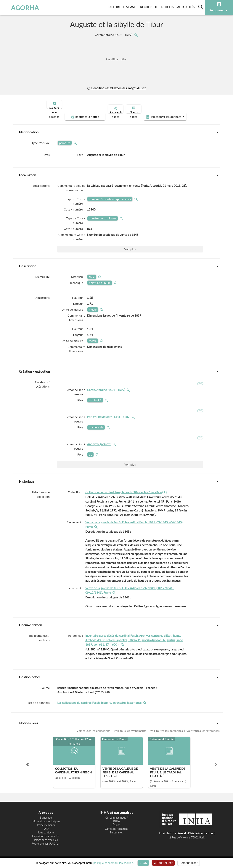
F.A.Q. (46, 830)
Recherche (150, 6)
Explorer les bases (123, 6)
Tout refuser (163, 863)
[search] (201, 7)
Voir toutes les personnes (166, 732)
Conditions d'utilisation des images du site (116, 88)
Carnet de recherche (116, 830)
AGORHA (21, 7)
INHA (116, 823)
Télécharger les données (158, 114)
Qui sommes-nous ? (116, 819)
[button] (28, 766)
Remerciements (46, 826)
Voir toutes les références (203, 732)
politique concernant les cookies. (114, 863)
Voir (130, 246)
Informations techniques (46, 823)
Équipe (116, 826)
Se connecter (219, 10)
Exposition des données (46, 838)
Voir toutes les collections (94, 732)
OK (143, 863)
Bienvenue (46, 819)
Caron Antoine (114, 35)
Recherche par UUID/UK (46, 845)
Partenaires (116, 834)
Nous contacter (46, 834)
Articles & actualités (179, 6)
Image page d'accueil (46, 841)
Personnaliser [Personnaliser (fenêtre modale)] (189, 863)
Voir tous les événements (130, 732)
